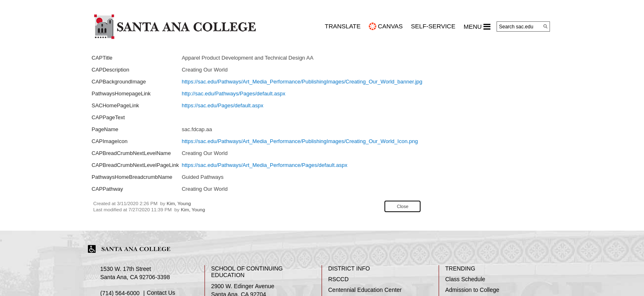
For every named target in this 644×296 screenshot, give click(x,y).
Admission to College (472, 290)
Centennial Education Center (365, 290)
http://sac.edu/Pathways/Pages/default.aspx (233, 94)
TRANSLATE (343, 26)
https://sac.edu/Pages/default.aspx (222, 105)
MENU (477, 27)
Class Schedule (465, 279)
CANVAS (390, 26)
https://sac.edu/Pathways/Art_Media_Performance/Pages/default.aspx (264, 165)
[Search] (545, 26)
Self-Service (433, 26)
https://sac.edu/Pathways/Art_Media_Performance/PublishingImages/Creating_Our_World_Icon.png (300, 141)
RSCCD (338, 279)
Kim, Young (179, 203)
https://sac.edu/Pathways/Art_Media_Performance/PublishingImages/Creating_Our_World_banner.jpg (302, 82)
